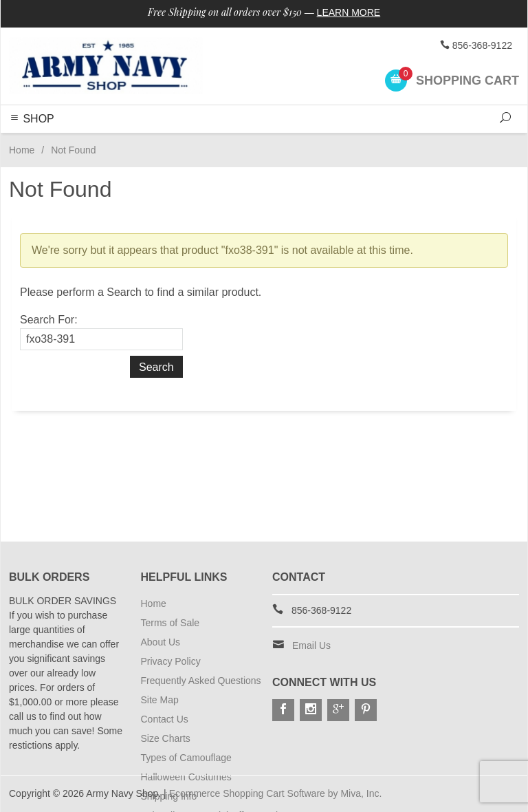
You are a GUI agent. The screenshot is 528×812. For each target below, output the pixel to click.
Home (22, 150)
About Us (161, 642)
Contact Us (165, 719)
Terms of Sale (170, 623)
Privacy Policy (171, 661)
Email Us (311, 645)
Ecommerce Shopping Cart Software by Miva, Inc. (276, 793)
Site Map (160, 700)
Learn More (349, 12)
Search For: (49, 320)
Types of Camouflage (186, 758)
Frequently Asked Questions (201, 681)
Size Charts (166, 738)
